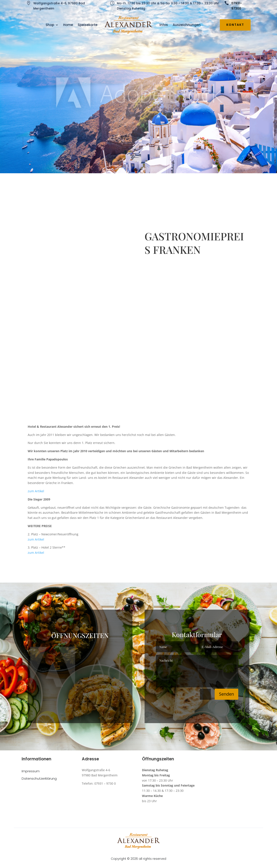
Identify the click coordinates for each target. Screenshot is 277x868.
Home (68, 25)
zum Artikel (36, 491)
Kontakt (235, 25)
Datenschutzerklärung (39, 779)
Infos (164, 25)
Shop (50, 25)
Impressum (31, 771)
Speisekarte (88, 25)
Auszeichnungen (187, 25)
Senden (226, 694)
